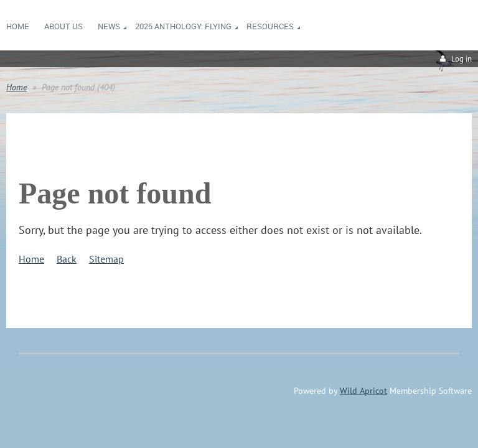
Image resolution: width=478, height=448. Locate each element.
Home (16, 87)
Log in (462, 59)
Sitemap (106, 259)
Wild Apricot (363, 391)
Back (67, 259)
